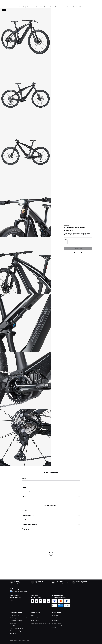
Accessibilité (13, 633)
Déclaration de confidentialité (17, 621)
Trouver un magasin (35, 626)
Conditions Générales (15, 615)
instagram (37, 600)
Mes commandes (55, 615)
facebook (33, 600)
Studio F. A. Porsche (35, 621)
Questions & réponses (56, 618)
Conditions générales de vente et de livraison (20, 618)
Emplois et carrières (35, 618)
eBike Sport (67, 225)
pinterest (41, 600)
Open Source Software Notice (17, 628)
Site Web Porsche (55, 621)
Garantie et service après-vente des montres (40, 623)
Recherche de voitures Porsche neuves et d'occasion (60, 626)
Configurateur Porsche (56, 623)
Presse (32, 615)
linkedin (49, 600)
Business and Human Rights (16, 631)
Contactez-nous (17, 601)
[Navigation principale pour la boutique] (51, 7)
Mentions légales (14, 623)
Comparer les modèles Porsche (58, 630)
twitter (45, 600)
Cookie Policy (13, 626)
